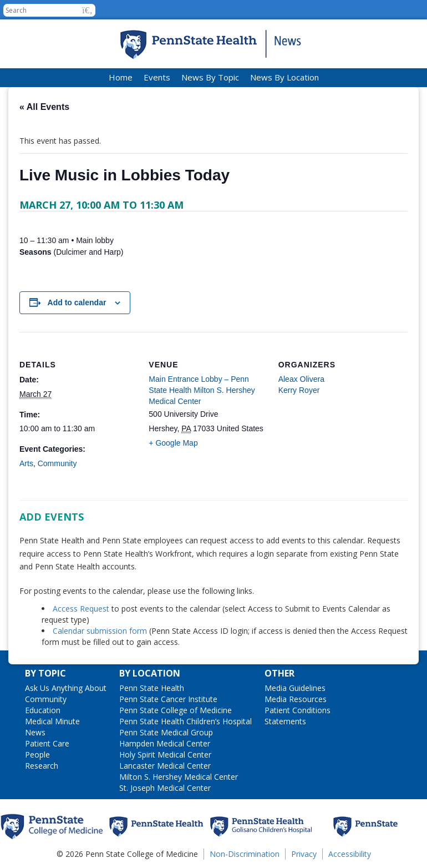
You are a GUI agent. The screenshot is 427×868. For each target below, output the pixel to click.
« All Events (44, 107)
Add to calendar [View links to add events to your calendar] (77, 302)
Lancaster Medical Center (165, 766)
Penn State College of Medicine (176, 710)
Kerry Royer (299, 390)
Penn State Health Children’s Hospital (185, 721)
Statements (285, 721)
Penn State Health (152, 688)
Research (42, 766)
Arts (26, 463)
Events (157, 77)
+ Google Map (173, 443)
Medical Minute (52, 721)
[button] (87, 10)
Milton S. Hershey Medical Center (179, 777)
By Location (150, 673)
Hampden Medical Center (165, 743)
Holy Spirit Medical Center (165, 755)
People (37, 755)
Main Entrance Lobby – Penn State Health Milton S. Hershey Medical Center (202, 390)
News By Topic (210, 77)
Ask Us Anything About (66, 688)
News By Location (284, 77)
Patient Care (47, 743)
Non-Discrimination (245, 854)
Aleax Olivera (301, 379)
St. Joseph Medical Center (165, 788)
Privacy (304, 854)
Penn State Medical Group (166, 732)
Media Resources (296, 699)
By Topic (45, 673)
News (35, 732)
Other (279, 673)
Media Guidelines (295, 688)
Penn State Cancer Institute (168, 699)
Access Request (82, 609)
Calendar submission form (100, 631)
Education (43, 710)
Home (121, 77)
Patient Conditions (298, 710)
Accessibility (350, 854)
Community (57, 463)
